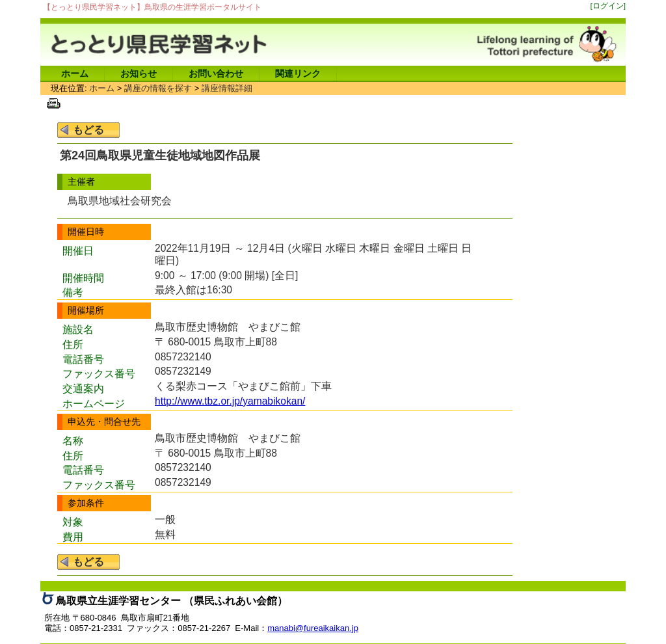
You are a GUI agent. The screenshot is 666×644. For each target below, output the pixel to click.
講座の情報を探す (158, 88)
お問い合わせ (216, 74)
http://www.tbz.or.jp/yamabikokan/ (230, 401)
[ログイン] (608, 6)
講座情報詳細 (227, 88)
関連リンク (298, 74)
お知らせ (139, 74)
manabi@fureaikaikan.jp (313, 628)
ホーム (75, 74)
